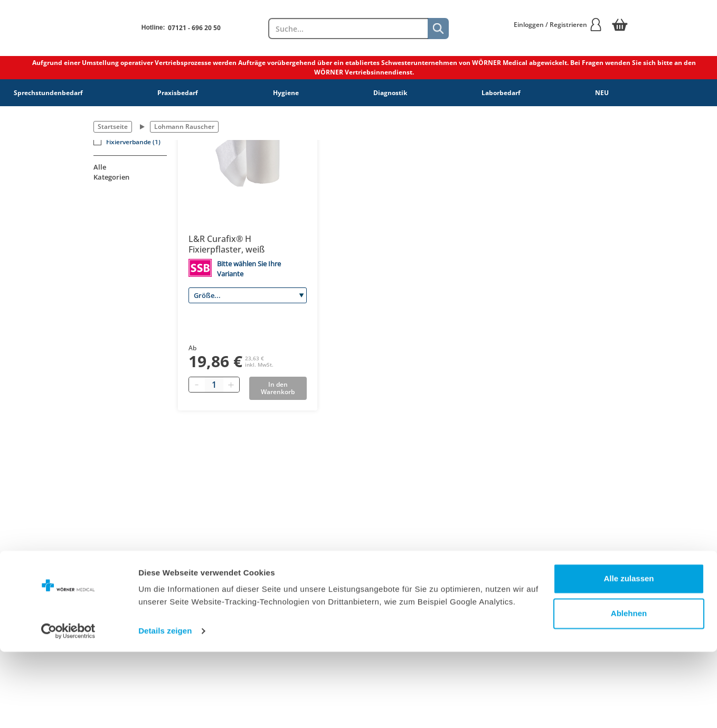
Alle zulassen (629, 655)
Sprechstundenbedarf (48, 93)
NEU (602, 93)
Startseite (113, 127)
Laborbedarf (501, 93)
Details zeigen (165, 707)
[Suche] (438, 29)
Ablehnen (629, 689)
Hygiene (286, 93)
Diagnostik (390, 93)
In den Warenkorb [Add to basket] (278, 388)
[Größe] (248, 295)
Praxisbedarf (178, 93)
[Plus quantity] (231, 385)
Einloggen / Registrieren (558, 25)
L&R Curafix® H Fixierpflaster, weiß (227, 244)
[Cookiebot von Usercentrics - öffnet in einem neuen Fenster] (68, 707)
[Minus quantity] (197, 385)
